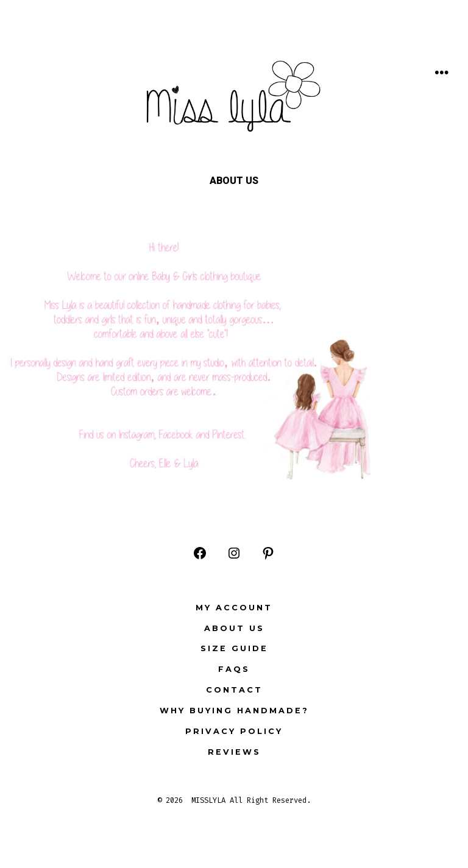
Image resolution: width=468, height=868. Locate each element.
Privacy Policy (234, 731)
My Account (234, 608)
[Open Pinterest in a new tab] (268, 553)
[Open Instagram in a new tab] (234, 553)
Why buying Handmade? (234, 711)
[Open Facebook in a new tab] (200, 553)
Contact (234, 690)
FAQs (234, 669)
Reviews (234, 752)
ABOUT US (234, 628)
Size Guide (234, 648)
